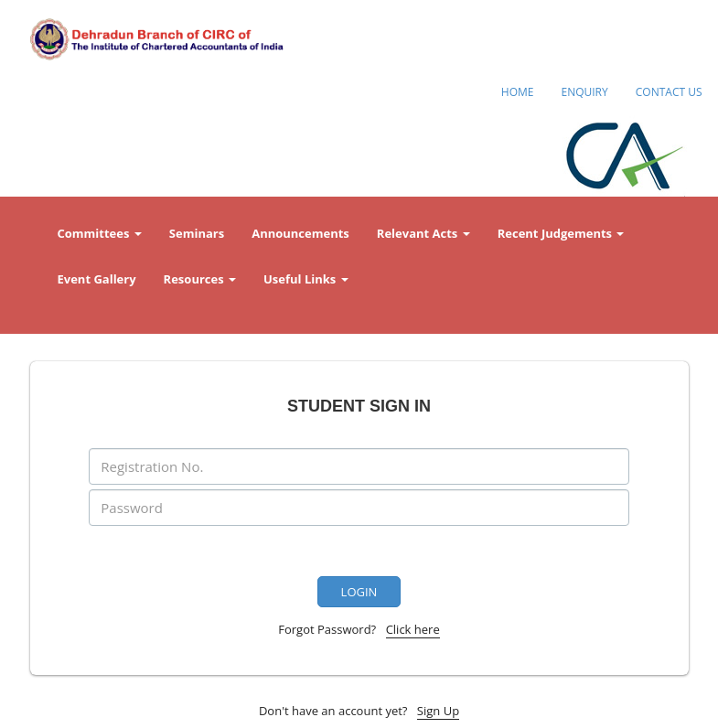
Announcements (300, 233)
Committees (100, 233)
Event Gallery (97, 279)
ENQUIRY (584, 92)
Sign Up (438, 711)
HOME (518, 92)
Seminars (197, 233)
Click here (413, 629)
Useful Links (306, 279)
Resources (200, 279)
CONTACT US (669, 92)
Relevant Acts (423, 233)
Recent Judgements (561, 233)
